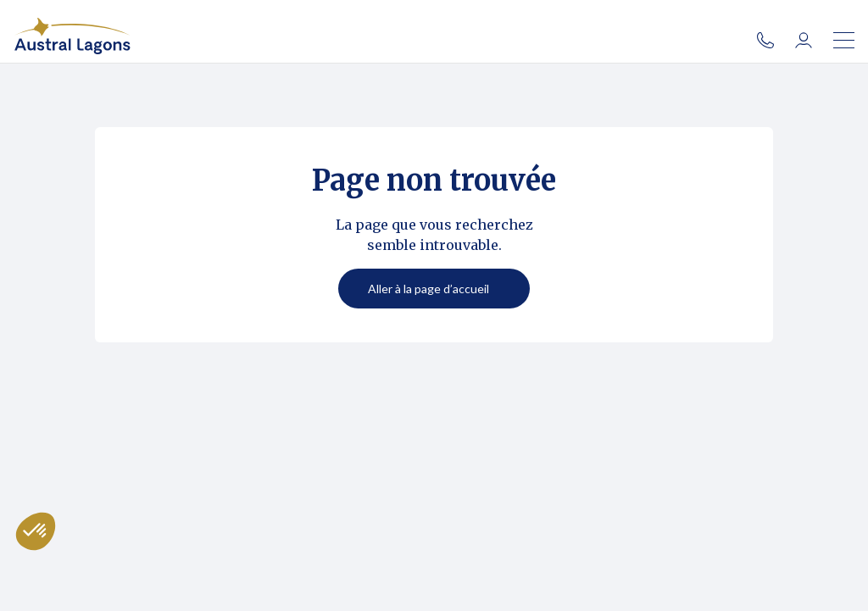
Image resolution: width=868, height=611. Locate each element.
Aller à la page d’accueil (428, 289)
